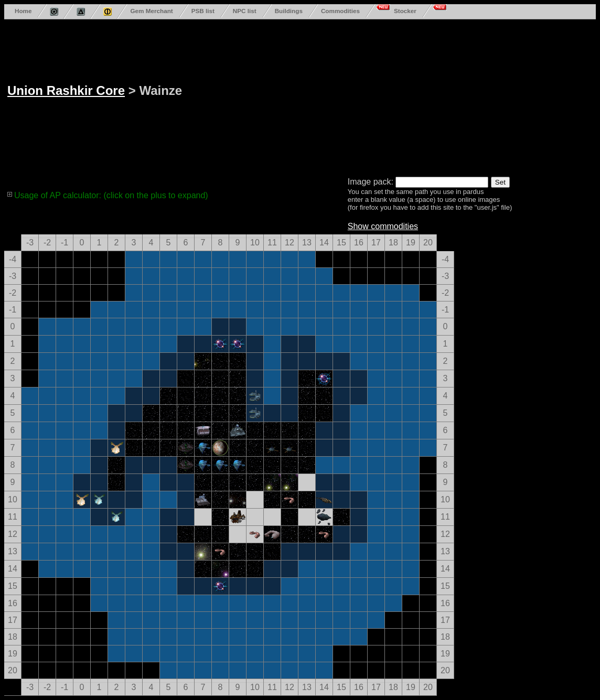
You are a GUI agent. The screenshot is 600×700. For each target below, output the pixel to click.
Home (23, 11)
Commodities (340, 11)
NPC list (245, 11)
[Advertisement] (366, 96)
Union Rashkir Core (66, 90)
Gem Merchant (151, 11)
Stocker (405, 11)
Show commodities (383, 226)
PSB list (203, 11)
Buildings (289, 11)
